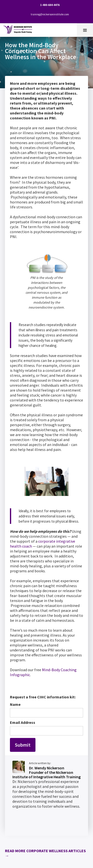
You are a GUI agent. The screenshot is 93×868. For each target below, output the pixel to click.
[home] (19, 29)
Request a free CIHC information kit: (43, 697)
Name (15, 704)
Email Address (23, 722)
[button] (85, 30)
